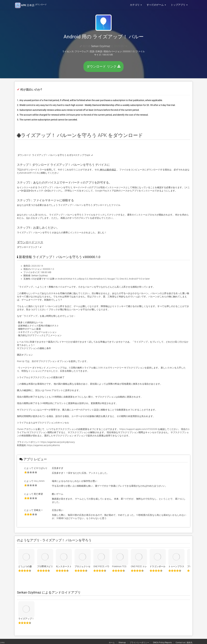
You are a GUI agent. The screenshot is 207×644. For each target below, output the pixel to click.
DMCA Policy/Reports (162, 643)
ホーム (112, 643)
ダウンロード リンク (103, 66)
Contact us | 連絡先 (184, 643)
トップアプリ (179, 5)
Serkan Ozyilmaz (101, 46)
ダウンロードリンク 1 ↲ (29, 247)
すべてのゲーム (156, 5)
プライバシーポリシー (139, 643)
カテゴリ (136, 5)
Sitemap (122, 643)
